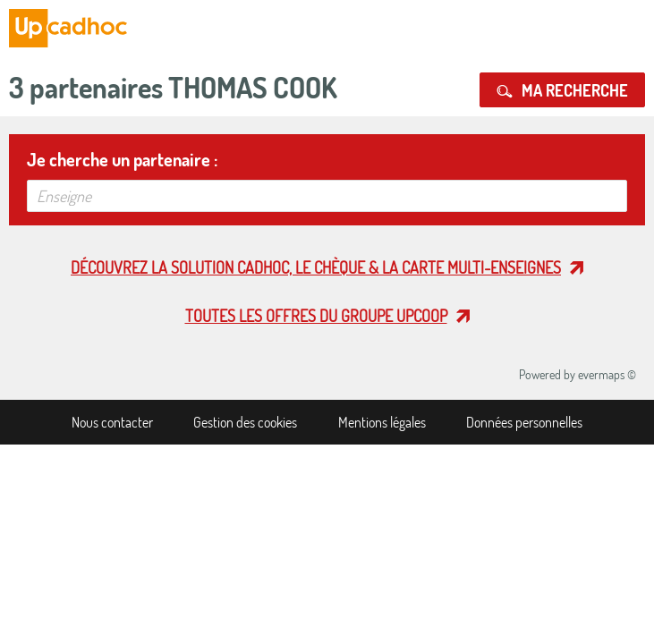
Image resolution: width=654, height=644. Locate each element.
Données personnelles (524, 422)
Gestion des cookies (245, 422)
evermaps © (607, 374)
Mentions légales (382, 422)
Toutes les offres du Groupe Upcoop (316, 316)
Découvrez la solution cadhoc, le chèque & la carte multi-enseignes (316, 267)
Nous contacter (112, 422)
